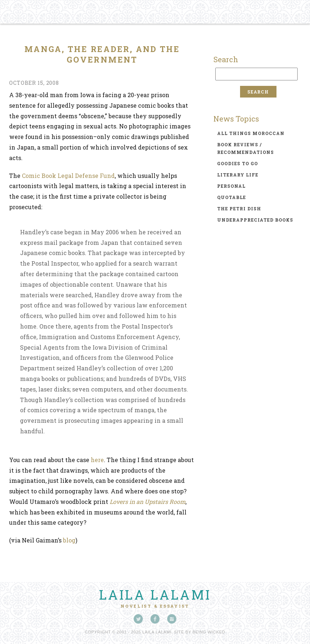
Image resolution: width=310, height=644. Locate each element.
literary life (238, 175)
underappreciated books (255, 220)
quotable (231, 197)
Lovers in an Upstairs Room (148, 502)
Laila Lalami (155, 595)
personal (231, 186)
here (97, 460)
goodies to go (238, 163)
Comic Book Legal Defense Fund (68, 176)
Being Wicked (209, 632)
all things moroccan (251, 133)
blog (69, 540)
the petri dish (239, 208)
